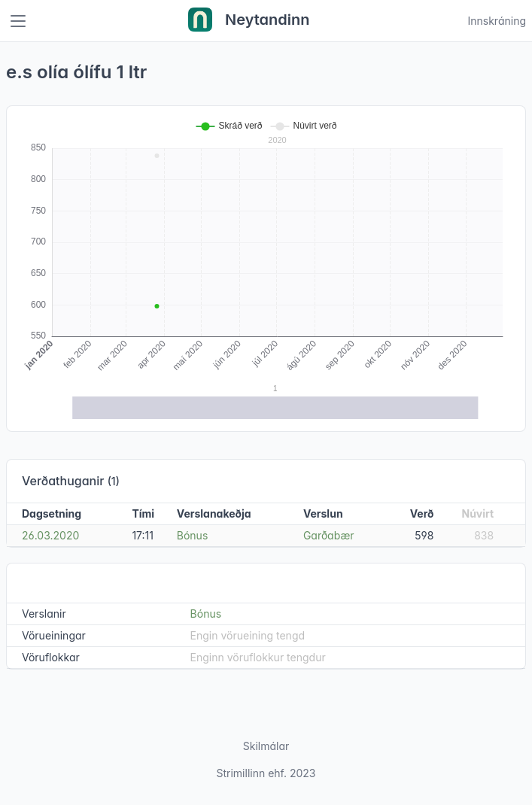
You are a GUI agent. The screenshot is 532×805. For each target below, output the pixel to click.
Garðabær (329, 535)
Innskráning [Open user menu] (497, 21)
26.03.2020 (50, 535)
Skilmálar (266, 746)
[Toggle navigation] (18, 21)
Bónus (193, 535)
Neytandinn (249, 21)
